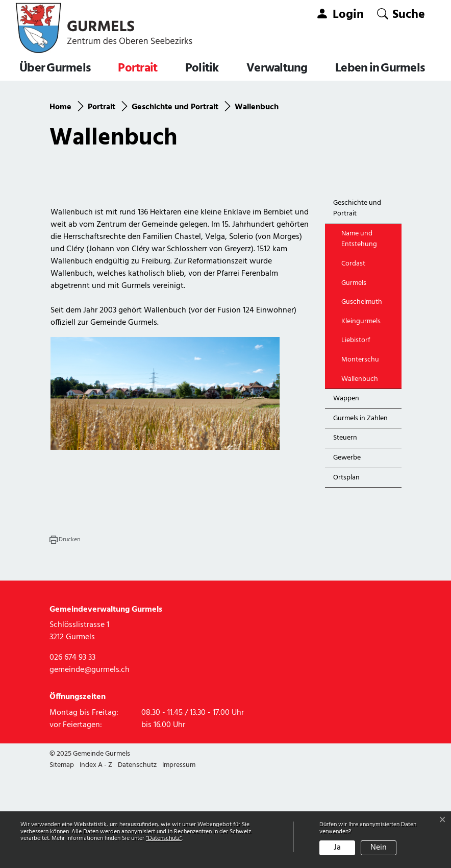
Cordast (353, 357)
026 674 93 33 (72, 752)
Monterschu (360, 453)
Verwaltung (277, 68)
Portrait (137, 68)
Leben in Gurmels (380, 68)
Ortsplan (346, 571)
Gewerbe (347, 551)
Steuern (345, 532)
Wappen (346, 492)
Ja (337, 848)
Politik (202, 68)
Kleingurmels (361, 415)
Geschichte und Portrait (357, 302)
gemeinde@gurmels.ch (90, 764)
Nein (379, 848)
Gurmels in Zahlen (360, 512)
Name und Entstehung (359, 333)
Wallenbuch (365, 475)
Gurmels (354, 377)
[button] (401, 14)
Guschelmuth (362, 395)
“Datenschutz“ (164, 838)
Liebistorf (356, 434)
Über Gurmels (55, 68)
